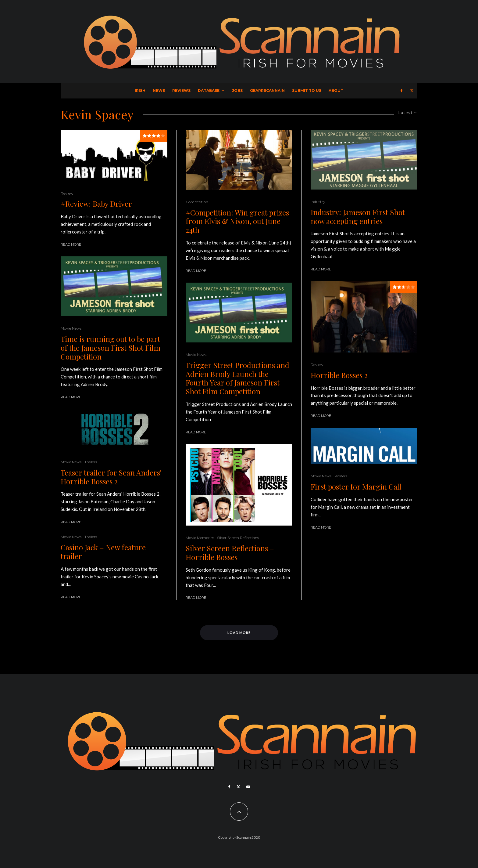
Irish (140, 90)
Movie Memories (200, 538)
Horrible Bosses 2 (339, 375)
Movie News (71, 328)
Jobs (237, 90)
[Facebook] (402, 91)
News (159, 90)
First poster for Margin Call (356, 487)
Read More (71, 244)
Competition (197, 202)
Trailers (91, 462)
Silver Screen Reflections (238, 538)
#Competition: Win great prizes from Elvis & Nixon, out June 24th (237, 221)
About (336, 90)
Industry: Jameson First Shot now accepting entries (358, 217)
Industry (318, 202)
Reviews (181, 90)
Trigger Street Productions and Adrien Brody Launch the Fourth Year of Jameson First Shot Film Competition (237, 378)
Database (209, 90)
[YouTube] (248, 787)
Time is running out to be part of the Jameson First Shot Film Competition (111, 348)
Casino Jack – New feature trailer (103, 552)
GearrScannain (267, 90)
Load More (239, 633)
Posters (341, 476)
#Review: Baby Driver (96, 204)
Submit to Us (307, 90)
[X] (412, 91)
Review (67, 193)
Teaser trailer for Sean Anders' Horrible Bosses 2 (111, 477)
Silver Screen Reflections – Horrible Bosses (230, 553)
